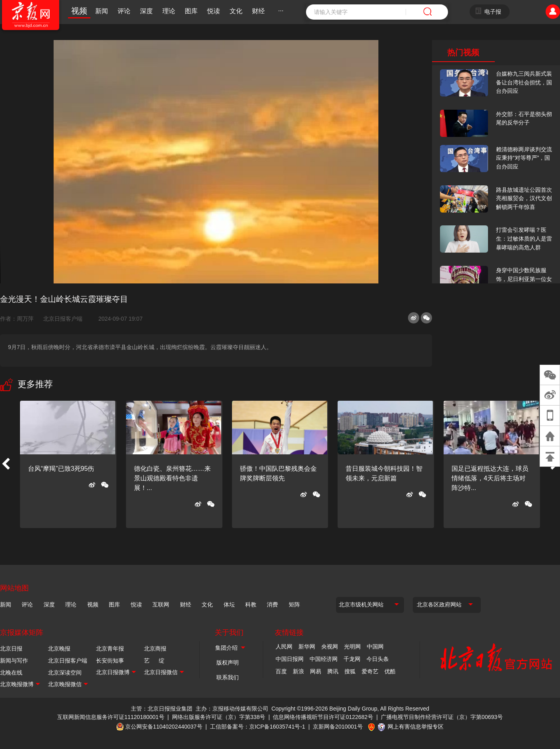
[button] (6, 464)
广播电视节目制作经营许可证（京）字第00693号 (442, 717)
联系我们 (228, 677)
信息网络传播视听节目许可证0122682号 (323, 717)
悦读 (214, 11)
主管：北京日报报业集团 (162, 709)
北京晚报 (59, 649)
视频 (79, 11)
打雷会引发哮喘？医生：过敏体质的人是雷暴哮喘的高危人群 (524, 238)
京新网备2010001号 (338, 727)
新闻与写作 (14, 661)
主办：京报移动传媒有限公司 (232, 709)
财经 (258, 11)
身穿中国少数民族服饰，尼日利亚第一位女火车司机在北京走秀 (524, 279)
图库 (191, 11)
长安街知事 (110, 661)
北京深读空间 (65, 673)
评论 (124, 11)
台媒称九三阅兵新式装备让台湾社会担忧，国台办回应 (524, 82)
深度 (146, 11)
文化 (236, 11)
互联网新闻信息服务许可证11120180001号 (111, 717)
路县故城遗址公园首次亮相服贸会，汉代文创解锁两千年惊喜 (524, 198)
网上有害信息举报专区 (416, 727)
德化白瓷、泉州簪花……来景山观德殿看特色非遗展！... (172, 478)
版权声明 (228, 663)
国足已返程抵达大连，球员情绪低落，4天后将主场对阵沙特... (490, 478)
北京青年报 (110, 649)
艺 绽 (154, 661)
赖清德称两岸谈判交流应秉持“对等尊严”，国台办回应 (524, 158)
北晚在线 (11, 673)
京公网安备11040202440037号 (164, 727)
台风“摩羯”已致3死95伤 (61, 469)
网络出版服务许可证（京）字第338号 (219, 717)
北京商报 (155, 649)
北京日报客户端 (63, 319)
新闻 (102, 11)
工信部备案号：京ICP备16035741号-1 (258, 727)
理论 (169, 11)
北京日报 (11, 649)
